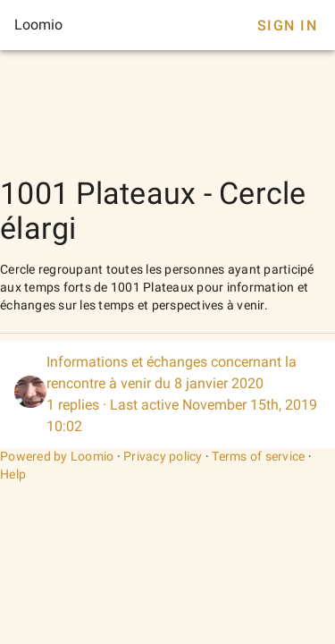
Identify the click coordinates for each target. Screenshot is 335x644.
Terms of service (258, 456)
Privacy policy (163, 456)
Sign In (287, 25)
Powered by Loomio (57, 456)
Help (13, 474)
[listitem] (167, 394)
